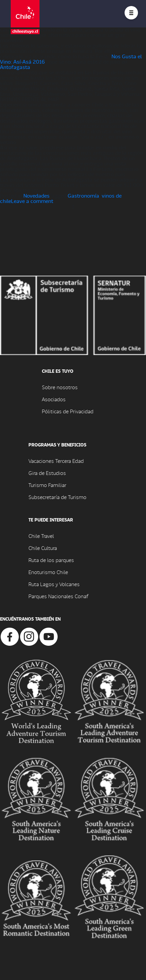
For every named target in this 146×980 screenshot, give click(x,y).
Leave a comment (32, 201)
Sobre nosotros (60, 387)
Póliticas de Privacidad (68, 411)
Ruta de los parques (51, 560)
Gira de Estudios (47, 473)
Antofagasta (15, 67)
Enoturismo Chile (48, 572)
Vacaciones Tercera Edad (56, 461)
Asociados (54, 399)
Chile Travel (41, 536)
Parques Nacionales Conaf (58, 596)
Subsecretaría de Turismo (57, 497)
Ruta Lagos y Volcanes (54, 584)
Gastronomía (83, 195)
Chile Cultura (43, 548)
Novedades (36, 195)
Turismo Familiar (47, 485)
